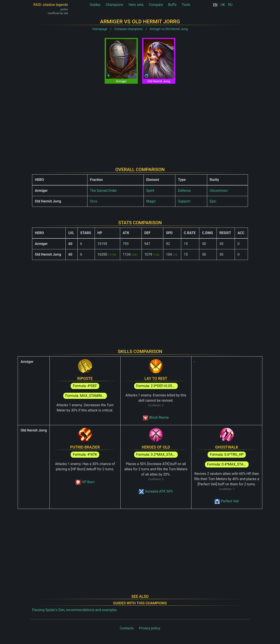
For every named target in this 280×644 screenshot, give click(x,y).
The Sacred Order (103, 191)
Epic (213, 201)
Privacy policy (150, 628)
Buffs (172, 5)
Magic (151, 201)
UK (223, 5)
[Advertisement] (140, 122)
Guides (95, 5)
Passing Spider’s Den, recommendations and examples (74, 610)
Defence (184, 191)
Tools (186, 5)
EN (215, 5)
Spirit (150, 191)
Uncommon (219, 191)
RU (230, 5)
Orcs (94, 201)
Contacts (127, 628)
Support (184, 201)
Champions (115, 5)
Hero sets (136, 5)
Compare (156, 5)
